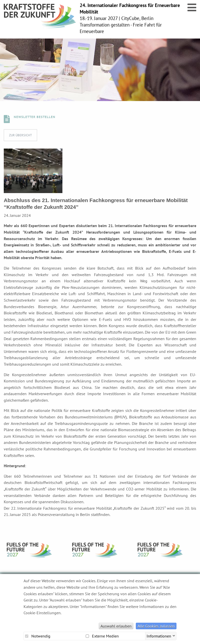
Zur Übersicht (20, 135)
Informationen (159, 635)
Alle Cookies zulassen (156, 626)
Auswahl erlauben (116, 626)
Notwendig (38, 636)
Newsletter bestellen (35, 117)
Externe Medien (102, 636)
